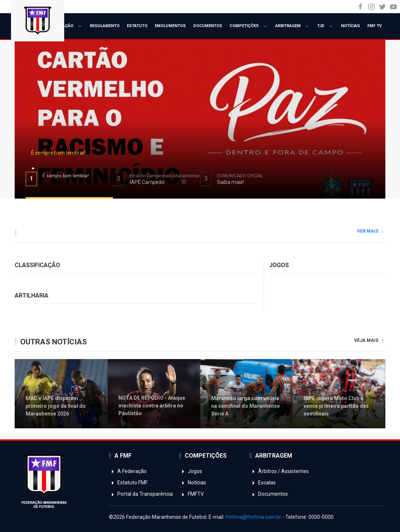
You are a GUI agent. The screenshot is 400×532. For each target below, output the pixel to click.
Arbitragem (293, 26)
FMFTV (192, 494)
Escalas (263, 483)
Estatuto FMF (128, 483)
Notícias (351, 26)
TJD (325, 26)
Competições (249, 26)
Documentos (208, 26)
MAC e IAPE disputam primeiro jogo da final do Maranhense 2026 (56, 406)
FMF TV (375, 26)
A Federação (65, 26)
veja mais (370, 340)
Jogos (191, 471)
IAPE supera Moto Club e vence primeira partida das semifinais (336, 406)
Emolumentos (170, 26)
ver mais (371, 231)
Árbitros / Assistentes (279, 471)
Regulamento (105, 26)
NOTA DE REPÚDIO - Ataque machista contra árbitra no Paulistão (152, 406)
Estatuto (137, 26)
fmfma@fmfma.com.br (253, 517)
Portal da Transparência (141, 494)
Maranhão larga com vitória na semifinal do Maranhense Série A (245, 406)
